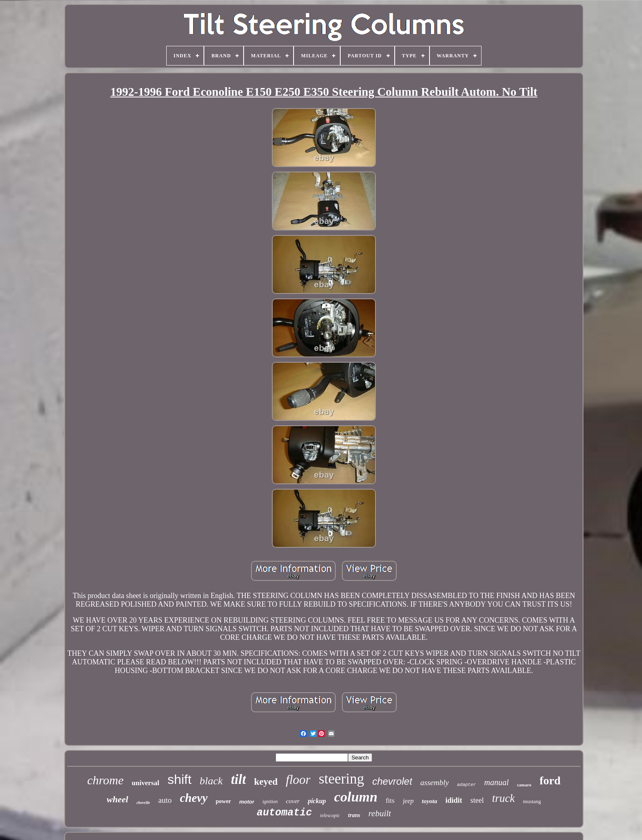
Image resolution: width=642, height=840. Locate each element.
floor (298, 780)
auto (165, 800)
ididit (454, 800)
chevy (194, 798)
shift (180, 779)
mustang (532, 801)
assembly (435, 782)
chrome (105, 780)
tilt (238, 779)
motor (247, 802)
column (356, 797)
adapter (466, 785)
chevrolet (392, 781)
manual (496, 782)
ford (550, 780)
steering (341, 779)
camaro (524, 785)
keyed (266, 782)
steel (477, 800)
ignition (270, 802)
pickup (317, 801)
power (223, 801)
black (211, 781)
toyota (430, 801)
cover (293, 801)
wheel (118, 799)
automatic (284, 813)
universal (146, 783)
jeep (408, 801)
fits (390, 800)
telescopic (330, 815)
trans (354, 815)
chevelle (143, 803)
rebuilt (380, 813)
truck (503, 798)
